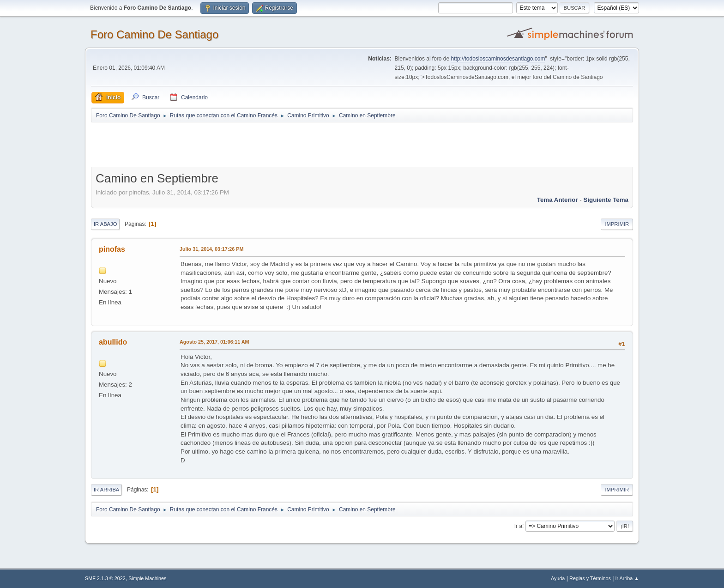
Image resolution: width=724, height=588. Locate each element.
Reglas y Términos (590, 578)
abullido (113, 342)
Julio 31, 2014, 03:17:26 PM (211, 249)
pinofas (112, 249)
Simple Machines (147, 578)
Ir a (518, 526)
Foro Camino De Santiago (154, 34)
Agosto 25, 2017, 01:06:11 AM (214, 342)
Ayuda (558, 578)
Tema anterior (558, 200)
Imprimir (617, 224)
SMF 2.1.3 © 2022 (105, 578)
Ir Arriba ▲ (627, 578)
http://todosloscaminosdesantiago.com (498, 59)
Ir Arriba (106, 490)
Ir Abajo (105, 224)
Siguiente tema (606, 200)
